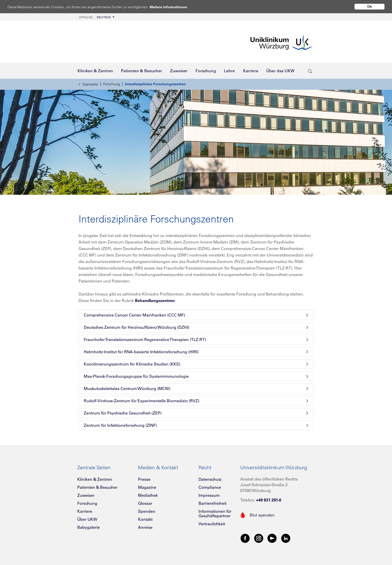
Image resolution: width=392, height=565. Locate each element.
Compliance (210, 487)
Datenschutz (210, 479)
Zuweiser (86, 495)
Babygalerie (88, 527)
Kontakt (145, 519)
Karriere (85, 511)
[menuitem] (96, 17)
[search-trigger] (310, 71)
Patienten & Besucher (97, 487)
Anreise (145, 527)
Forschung (111, 84)
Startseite (88, 84)
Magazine (147, 487)
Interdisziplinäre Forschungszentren (155, 84)
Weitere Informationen (173, 7)
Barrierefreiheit (212, 503)
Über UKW (87, 519)
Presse (144, 479)
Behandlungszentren (155, 300)
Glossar (145, 503)
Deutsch (95, 17)
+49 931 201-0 (269, 500)
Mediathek (148, 495)
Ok (370, 6)
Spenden (147, 511)
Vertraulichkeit (212, 524)
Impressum (209, 495)
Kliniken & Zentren (95, 479)
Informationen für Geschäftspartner (215, 513)
